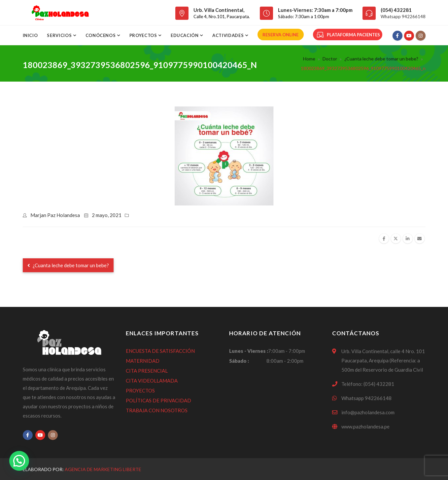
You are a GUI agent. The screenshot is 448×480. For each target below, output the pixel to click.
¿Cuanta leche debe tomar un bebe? (381, 59)
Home (309, 59)
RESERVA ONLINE (280, 35)
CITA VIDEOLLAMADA (152, 381)
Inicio (30, 35)
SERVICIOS (60, 35)
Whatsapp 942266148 (403, 17)
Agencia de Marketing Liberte (103, 469)
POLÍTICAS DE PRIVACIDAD (158, 400)
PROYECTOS (140, 390)
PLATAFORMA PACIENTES (348, 35)
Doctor (330, 59)
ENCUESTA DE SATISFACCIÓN (160, 351)
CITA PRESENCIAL (147, 371)
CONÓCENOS (101, 35)
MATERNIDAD (143, 361)
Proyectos (144, 35)
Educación (185, 35)
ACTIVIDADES (229, 35)
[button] (19, 461)
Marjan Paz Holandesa (55, 215)
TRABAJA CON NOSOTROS (157, 410)
